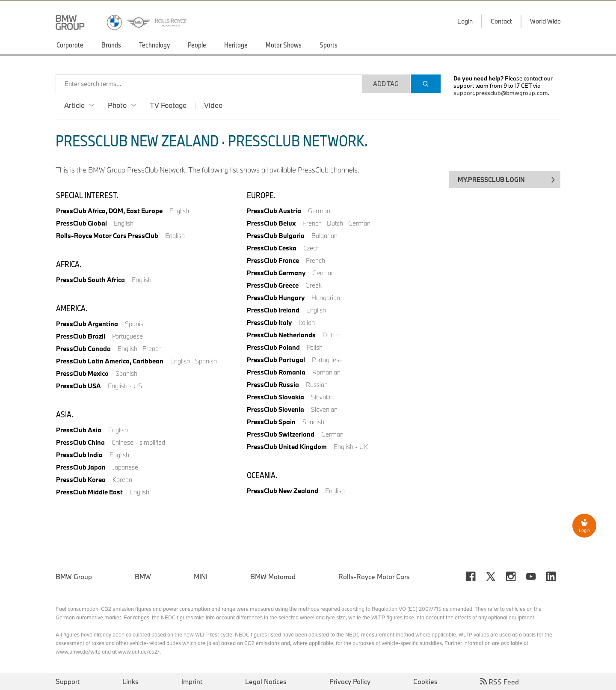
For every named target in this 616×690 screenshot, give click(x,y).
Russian (317, 385)
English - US (125, 386)
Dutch (335, 223)
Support (68, 681)
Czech (311, 248)
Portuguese (127, 336)
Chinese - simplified (138, 442)
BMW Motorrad (273, 577)
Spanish (136, 324)
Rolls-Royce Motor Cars (374, 577)
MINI (201, 577)
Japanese (125, 467)
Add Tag (386, 84)
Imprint (192, 681)
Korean (122, 480)
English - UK (351, 447)
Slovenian (324, 409)
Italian (307, 323)
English (179, 211)
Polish (315, 347)
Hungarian (326, 298)
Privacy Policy (350, 681)
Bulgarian (324, 236)
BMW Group (74, 577)
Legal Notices (266, 681)
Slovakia (322, 397)
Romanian (326, 372)
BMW (143, 577)
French (152, 349)
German (319, 211)
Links (130, 681)
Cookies (425, 681)
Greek (314, 285)
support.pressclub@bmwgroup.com (501, 93)
